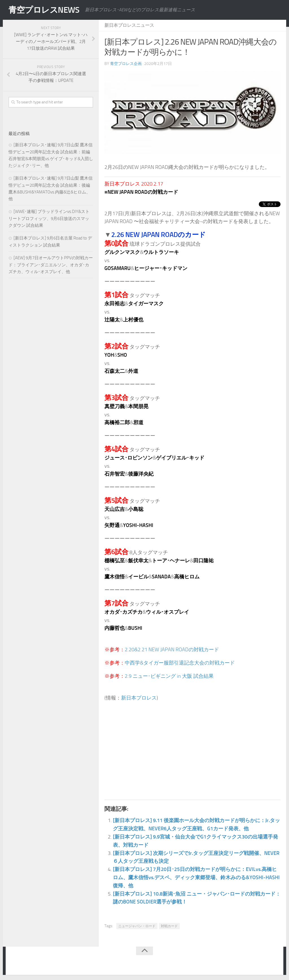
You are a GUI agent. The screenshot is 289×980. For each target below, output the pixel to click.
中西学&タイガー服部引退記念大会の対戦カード (180, 663)
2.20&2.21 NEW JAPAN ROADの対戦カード (172, 650)
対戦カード (169, 925)
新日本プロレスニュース (129, 25)
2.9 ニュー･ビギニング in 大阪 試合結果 (169, 676)
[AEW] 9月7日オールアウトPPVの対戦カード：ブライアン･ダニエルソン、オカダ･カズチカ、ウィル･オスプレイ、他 (51, 265)
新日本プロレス (139, 697)
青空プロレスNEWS (45, 10)
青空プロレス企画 (126, 64)
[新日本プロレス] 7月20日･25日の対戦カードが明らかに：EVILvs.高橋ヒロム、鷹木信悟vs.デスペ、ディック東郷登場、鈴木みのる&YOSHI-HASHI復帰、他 (196, 877)
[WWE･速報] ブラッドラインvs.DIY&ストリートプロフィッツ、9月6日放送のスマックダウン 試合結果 (49, 218)
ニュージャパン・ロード (137, 925)
